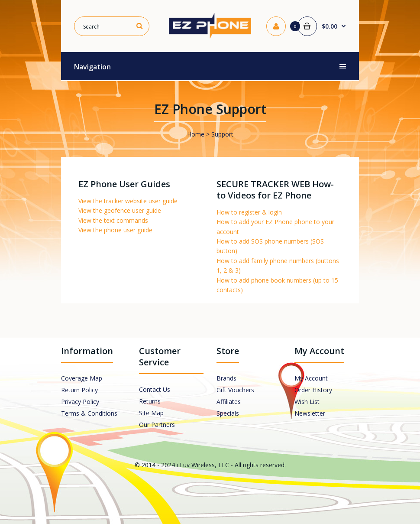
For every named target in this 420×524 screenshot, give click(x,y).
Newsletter (310, 413)
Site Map (151, 413)
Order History (313, 390)
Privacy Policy (80, 402)
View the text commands (113, 220)
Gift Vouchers (235, 390)
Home (196, 134)
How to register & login (249, 212)
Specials (228, 413)
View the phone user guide (115, 230)
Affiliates (229, 402)
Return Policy (79, 390)
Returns (150, 401)
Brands (226, 378)
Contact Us (155, 389)
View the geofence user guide (120, 210)
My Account (311, 378)
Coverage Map (82, 378)
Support (222, 134)
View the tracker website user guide (128, 201)
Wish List (307, 402)
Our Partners (157, 425)
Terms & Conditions (89, 413)
